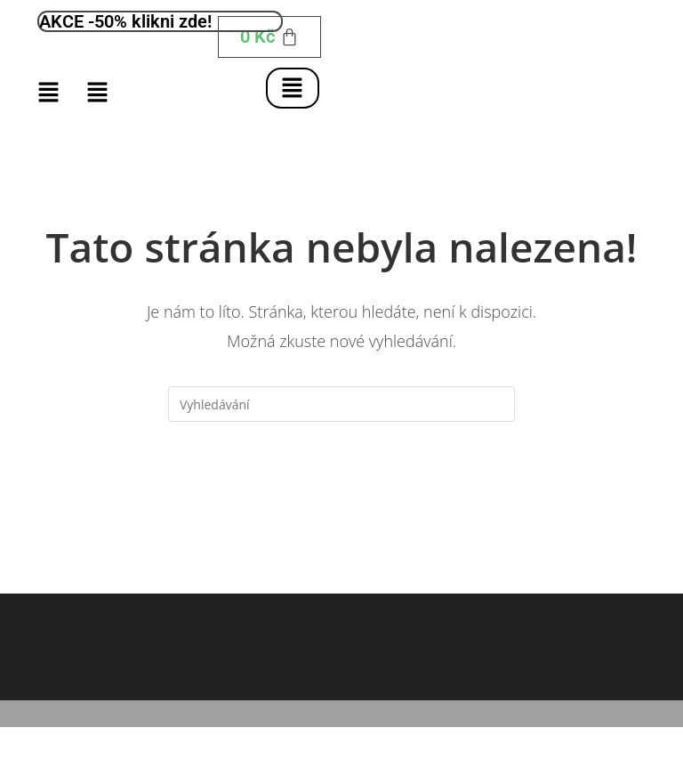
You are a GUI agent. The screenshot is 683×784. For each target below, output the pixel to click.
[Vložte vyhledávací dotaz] (341, 404)
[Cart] (269, 37)
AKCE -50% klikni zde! (125, 21)
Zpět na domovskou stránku (341, 494)
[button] (292, 88)
